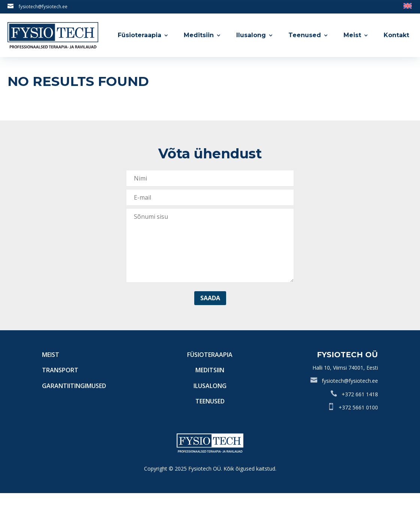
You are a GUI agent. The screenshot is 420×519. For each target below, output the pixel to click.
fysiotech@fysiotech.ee (43, 7)
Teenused (305, 35)
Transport (60, 370)
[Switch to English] (408, 5)
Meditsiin (199, 35)
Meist (352, 35)
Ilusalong (251, 35)
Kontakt (396, 35)
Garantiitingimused (74, 386)
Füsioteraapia (139, 35)
